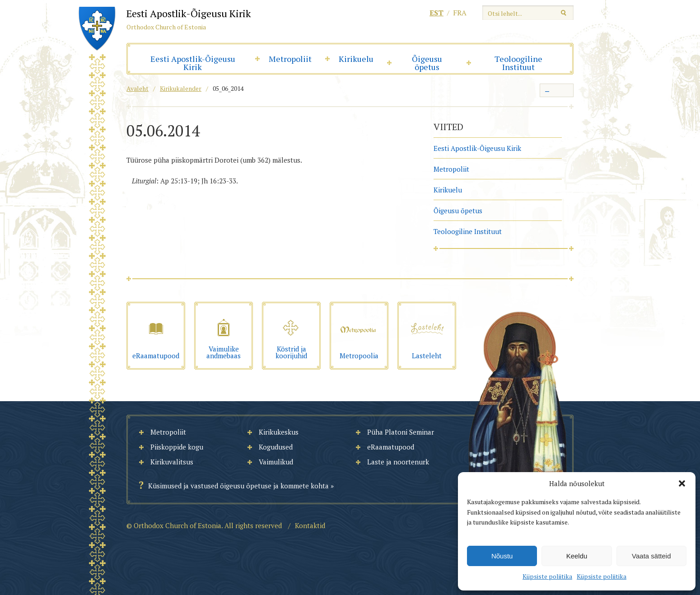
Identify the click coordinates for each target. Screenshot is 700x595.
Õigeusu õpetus (427, 63)
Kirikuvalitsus (172, 462)
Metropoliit (290, 59)
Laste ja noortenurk (398, 462)
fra (460, 13)
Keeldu (577, 556)
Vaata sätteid (651, 556)
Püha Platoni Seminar (401, 432)
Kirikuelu (356, 59)
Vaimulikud (276, 462)
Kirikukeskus (279, 432)
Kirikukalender (181, 88)
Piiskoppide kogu (177, 447)
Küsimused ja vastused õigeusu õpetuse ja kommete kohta (238, 486)
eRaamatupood (391, 447)
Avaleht (138, 88)
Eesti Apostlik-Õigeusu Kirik (193, 63)
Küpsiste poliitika (547, 576)
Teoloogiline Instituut (518, 63)
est (436, 13)
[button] (682, 483)
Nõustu (502, 556)
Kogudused (276, 447)
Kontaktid (310, 525)
